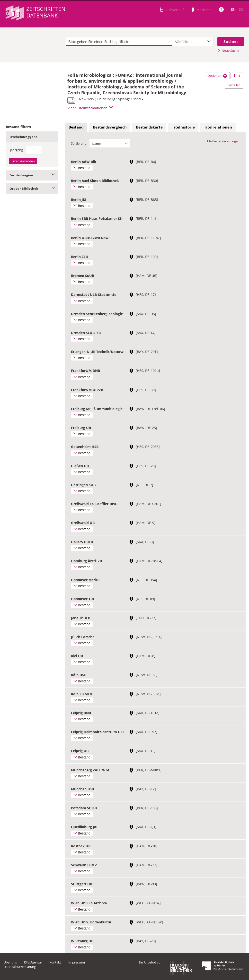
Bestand (76, 127)
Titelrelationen (218, 127)
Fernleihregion (32, 175)
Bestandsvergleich (110, 127)
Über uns (10, 962)
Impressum (77, 962)
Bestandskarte (149, 127)
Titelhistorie (183, 127)
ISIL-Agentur (33, 962)
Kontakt (55, 962)
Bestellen (234, 85)
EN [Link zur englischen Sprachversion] (233, 9)
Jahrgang (17, 150)
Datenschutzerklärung (20, 967)
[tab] (76, 127)
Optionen (217, 76)
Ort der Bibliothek (32, 189)
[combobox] (193, 42)
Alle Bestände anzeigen (223, 141)
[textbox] (119, 42)
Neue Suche (228, 51)
